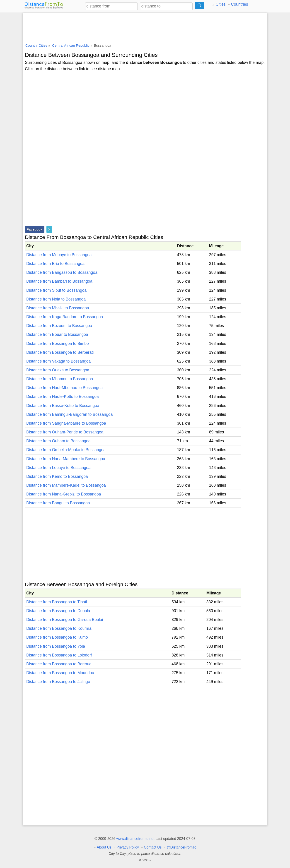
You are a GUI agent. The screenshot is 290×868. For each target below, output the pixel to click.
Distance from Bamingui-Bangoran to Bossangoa (69, 414)
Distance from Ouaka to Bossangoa (58, 370)
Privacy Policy (128, 847)
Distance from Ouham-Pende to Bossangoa (65, 432)
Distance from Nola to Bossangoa (56, 299)
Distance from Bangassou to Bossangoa (62, 272)
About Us (104, 847)
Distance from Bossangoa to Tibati (57, 602)
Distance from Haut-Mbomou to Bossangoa (64, 388)
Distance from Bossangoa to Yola (56, 646)
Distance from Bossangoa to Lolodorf (59, 655)
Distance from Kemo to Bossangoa (57, 476)
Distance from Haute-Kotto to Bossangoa (63, 397)
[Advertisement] (145, 26)
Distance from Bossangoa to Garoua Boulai (65, 620)
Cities (221, 4)
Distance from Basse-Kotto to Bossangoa (63, 406)
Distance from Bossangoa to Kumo (57, 637)
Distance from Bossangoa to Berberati (60, 352)
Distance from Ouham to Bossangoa (58, 441)
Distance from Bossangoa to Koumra (59, 628)
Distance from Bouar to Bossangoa (57, 334)
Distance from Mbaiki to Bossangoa (58, 308)
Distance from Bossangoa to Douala (58, 611)
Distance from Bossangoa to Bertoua (59, 664)
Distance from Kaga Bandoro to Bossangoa (65, 317)
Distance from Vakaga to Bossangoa (58, 361)
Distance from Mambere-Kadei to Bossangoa (66, 485)
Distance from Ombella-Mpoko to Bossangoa (66, 450)
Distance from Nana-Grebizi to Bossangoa (64, 494)
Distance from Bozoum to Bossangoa (59, 326)
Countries (239, 4)
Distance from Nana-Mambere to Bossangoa (66, 459)
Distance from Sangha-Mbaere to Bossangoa (66, 423)
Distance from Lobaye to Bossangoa (58, 468)
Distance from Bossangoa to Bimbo (58, 344)
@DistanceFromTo (182, 847)
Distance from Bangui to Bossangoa (58, 503)
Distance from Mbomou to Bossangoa (60, 379)
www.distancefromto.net (135, 839)
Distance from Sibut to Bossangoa (56, 290)
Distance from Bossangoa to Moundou (60, 673)
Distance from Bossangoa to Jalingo (58, 682)
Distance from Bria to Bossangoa (55, 264)
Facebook (35, 229)
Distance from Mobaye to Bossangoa (59, 255)
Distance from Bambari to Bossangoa (59, 281)
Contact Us (153, 847)
